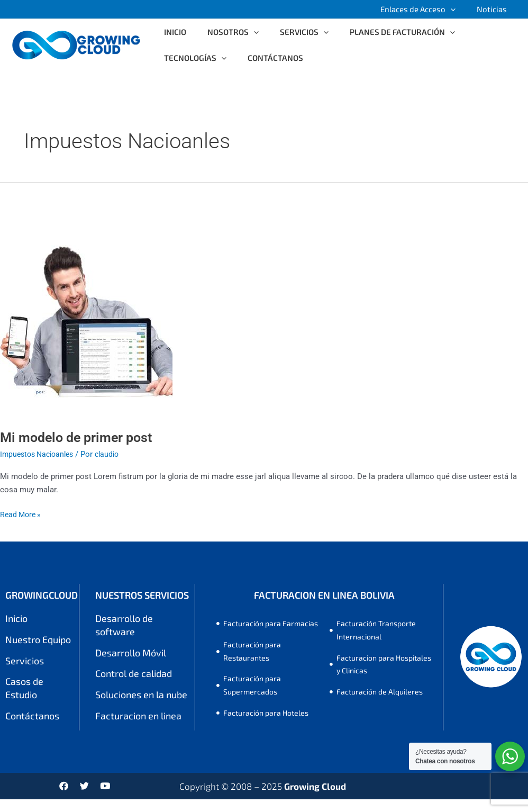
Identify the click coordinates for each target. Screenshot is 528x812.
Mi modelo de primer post (80, 437)
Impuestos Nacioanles (40, 454)
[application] (458, 9)
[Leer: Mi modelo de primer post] (86, 309)
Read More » (22, 514)
